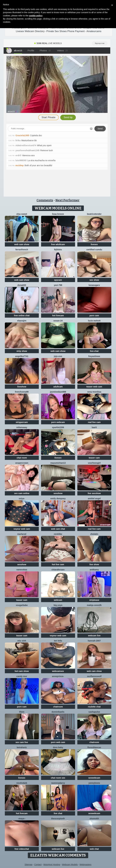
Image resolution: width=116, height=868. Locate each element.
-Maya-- (22, 819)
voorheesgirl (94, 463)
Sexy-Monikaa (94, 392)
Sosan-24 (58, 321)
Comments (45, 200)
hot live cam (58, 564)
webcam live (94, 636)
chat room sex (58, 778)
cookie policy (36, 16)
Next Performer (67, 200)
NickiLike (58, 534)
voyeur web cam (22, 529)
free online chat (22, 316)
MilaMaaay (22, 427)
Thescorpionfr (58, 819)
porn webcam (58, 422)
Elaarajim (22, 321)
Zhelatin (94, 534)
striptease (94, 600)
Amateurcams (94, 31)
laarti (94, 427)
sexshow (58, 493)
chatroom (58, 707)
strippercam (22, 422)
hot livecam (58, 316)
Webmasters (85, 865)
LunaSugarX (94, 285)
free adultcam (58, 244)
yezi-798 (58, 285)
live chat (58, 813)
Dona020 (22, 285)
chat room (22, 458)
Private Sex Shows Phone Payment (65, 31)
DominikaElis (58, 712)
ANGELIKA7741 (22, 356)
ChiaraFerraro (58, 570)
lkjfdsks (58, 250)
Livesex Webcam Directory (30, 31)
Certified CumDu (94, 250)
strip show (22, 351)
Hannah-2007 (94, 641)
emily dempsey (58, 498)
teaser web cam (94, 387)
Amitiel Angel (94, 498)
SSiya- (22, 498)
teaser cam (94, 458)
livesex (94, 244)
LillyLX (22, 712)
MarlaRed (22, 534)
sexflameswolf (94, 676)
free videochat (22, 849)
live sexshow (94, 493)
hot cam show (22, 671)
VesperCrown (22, 463)
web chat (94, 849)
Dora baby (58, 747)
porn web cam (58, 742)
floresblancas (94, 747)
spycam (58, 280)
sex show (94, 280)
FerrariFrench (22, 250)
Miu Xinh (22, 641)
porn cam (94, 316)
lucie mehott (94, 321)
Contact (38, 865)
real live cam (94, 422)
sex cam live (22, 742)
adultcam (58, 387)
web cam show (22, 244)
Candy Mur (22, 676)
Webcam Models (70, 865)
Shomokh (94, 819)
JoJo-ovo (58, 356)
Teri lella (58, 641)
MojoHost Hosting (52, 865)
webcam (58, 600)
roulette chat (94, 707)
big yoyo (58, 605)
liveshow (22, 387)
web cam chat (58, 529)
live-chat (94, 351)
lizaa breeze (58, 214)
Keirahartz (22, 747)
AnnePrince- (58, 676)
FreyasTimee (94, 356)
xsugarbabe (22, 605)
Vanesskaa (22, 570)
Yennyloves (94, 783)
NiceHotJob (22, 783)
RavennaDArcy (58, 783)
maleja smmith (94, 605)
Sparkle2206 (58, 427)
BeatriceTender (94, 214)
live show (94, 564)
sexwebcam (94, 778)
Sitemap (28, 865)
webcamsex (58, 671)
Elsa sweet (22, 214)
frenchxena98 (22, 392)
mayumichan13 (58, 463)
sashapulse (94, 712)
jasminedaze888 (58, 392)
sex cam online (22, 493)
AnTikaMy (94, 570)
